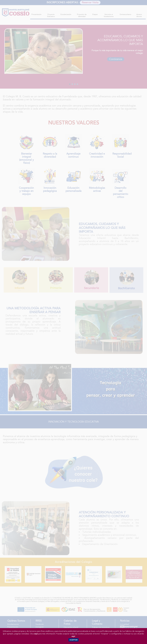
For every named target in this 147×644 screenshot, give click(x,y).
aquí (36, 634)
